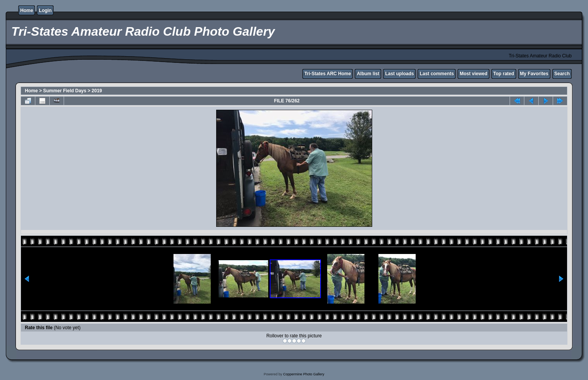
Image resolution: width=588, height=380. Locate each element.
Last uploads (399, 74)
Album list (368, 74)
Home (27, 10)
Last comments (437, 74)
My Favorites (534, 74)
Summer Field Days (65, 91)
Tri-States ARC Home (328, 74)
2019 (97, 91)
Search (562, 74)
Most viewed (473, 74)
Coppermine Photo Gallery (304, 374)
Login (45, 10)
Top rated (504, 74)
